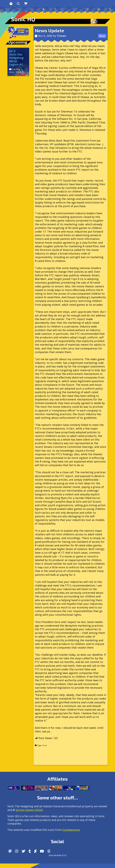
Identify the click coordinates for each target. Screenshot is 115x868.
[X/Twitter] (23, 851)
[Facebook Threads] (49, 851)
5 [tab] (27, 76)
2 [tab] (14, 76)
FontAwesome (71, 830)
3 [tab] (18, 76)
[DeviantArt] (35, 851)
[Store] (26, 4)
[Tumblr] (30, 851)
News (102, 36)
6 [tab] (18, 80)
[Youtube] (42, 851)
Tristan (61, 36)
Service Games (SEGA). (29, 810)
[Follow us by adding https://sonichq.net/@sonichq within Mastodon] (10, 851)
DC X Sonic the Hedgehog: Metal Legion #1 (17, 58)
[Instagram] (17, 851)
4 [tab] (23, 76)
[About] (11, 4)
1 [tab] (10, 76)
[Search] (18, 4)
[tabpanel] (18, 62)
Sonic (45, 745)
